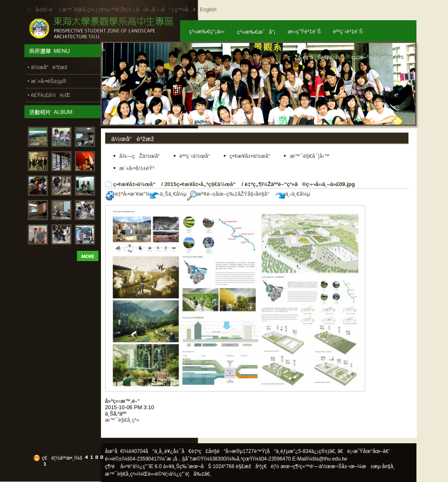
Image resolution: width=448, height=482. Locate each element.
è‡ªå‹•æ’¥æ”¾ (127, 194)
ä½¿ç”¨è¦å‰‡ (187, 474)
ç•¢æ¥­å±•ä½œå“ (137, 184)
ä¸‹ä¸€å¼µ (293, 194)
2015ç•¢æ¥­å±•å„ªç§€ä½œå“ (202, 184)
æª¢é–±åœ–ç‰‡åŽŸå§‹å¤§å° (230, 194)
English (208, 10)
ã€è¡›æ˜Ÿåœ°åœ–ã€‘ (363, 451)
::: (29, 9)
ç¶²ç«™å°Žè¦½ (115, 10)
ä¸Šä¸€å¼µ (168, 194)
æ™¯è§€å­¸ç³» (79, 10)
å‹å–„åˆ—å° (153, 10)
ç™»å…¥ (185, 10)
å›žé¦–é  (47, 10)
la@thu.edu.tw (331, 459)
